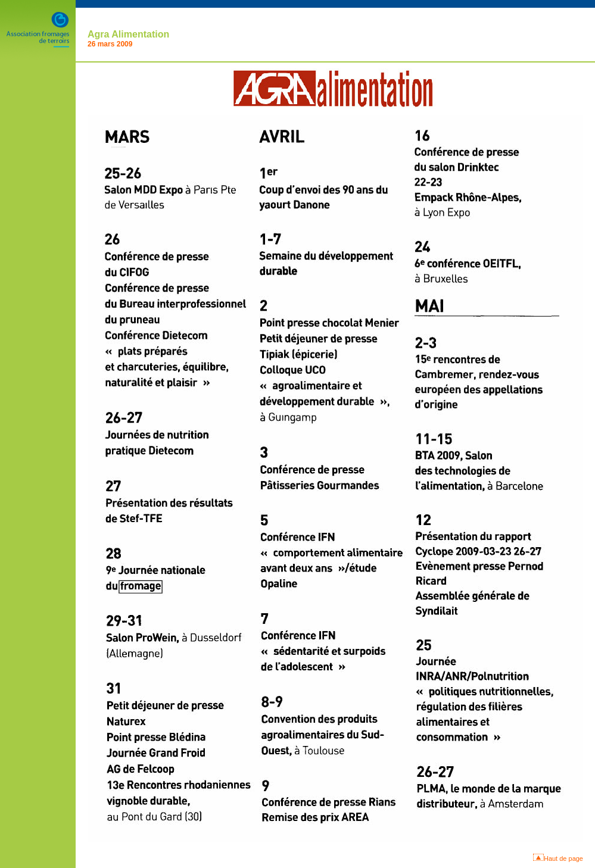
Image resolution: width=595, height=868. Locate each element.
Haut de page (563, 858)
